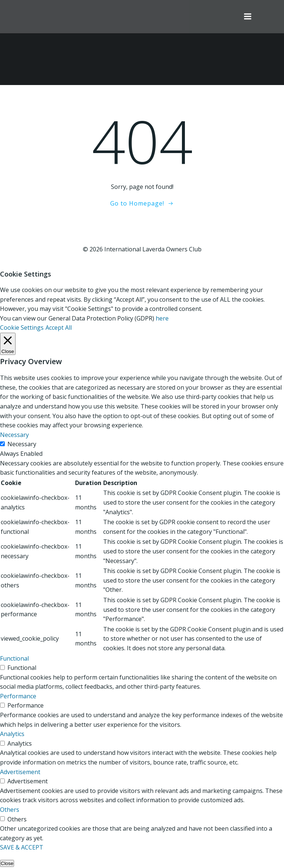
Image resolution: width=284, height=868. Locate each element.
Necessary (22, 444)
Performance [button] (18, 696)
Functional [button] (14, 658)
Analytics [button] (12, 734)
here (162, 318)
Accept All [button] (59, 328)
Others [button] (10, 810)
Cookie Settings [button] (22, 328)
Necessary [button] (14, 435)
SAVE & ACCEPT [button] (22, 847)
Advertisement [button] (20, 772)
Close (7, 863)
